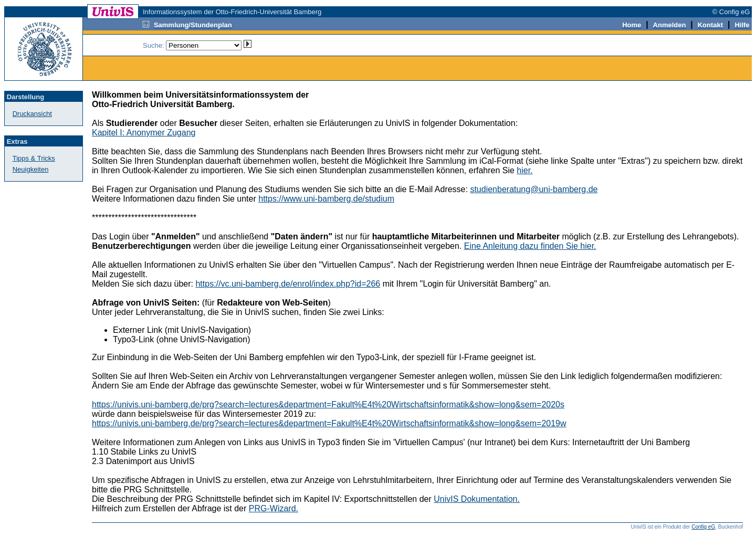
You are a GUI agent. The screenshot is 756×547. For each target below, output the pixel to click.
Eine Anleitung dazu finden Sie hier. (530, 246)
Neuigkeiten (31, 169)
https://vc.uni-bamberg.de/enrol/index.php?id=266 (288, 284)
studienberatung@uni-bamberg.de (534, 189)
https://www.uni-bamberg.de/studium (326, 199)
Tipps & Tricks (34, 158)
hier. (524, 170)
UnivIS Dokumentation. (477, 499)
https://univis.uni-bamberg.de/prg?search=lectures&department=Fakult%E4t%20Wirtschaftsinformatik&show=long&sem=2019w (329, 423)
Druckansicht (32, 114)
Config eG (703, 527)
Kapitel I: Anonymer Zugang (144, 133)
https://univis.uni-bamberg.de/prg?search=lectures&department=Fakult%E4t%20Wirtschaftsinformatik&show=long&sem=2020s (328, 404)
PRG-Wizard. (274, 508)
